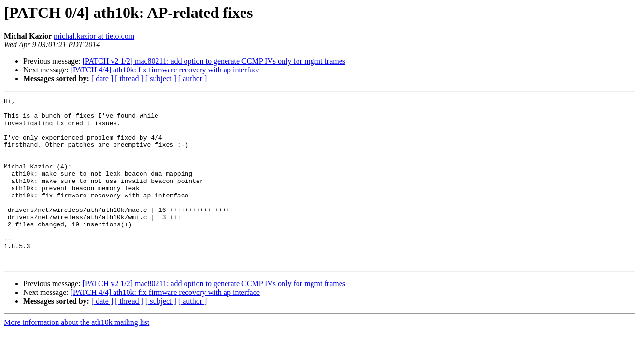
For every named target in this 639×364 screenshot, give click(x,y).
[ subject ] (161, 78)
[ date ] (102, 78)
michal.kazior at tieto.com (94, 36)
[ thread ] (129, 78)
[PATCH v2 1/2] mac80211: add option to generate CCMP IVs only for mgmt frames (214, 61)
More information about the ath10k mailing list (77, 356)
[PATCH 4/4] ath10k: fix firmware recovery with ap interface (165, 70)
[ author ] (193, 78)
